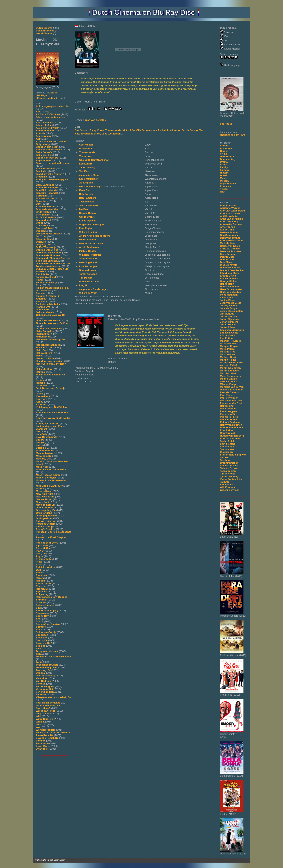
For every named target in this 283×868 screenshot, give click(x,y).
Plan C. (40, 551)
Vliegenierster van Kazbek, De (53, 697)
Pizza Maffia (43, 548)
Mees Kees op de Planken (51, 470)
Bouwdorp (42, 201)
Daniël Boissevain (90, 282)
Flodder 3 (41, 301)
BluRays (42, 95)
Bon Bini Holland (46, 190)
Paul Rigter (86, 228)
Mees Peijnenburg (230, 376)
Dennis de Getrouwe (91, 243)
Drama (224, 162)
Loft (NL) (41, 442)
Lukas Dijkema (88, 221)
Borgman (41, 196)
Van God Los (43, 681)
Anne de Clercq (229, 222)
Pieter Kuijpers (229, 411)
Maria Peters (227, 349)
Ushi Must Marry (45, 676)
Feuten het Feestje (47, 282)
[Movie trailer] (128, 67)
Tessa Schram (228, 471)
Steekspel (42, 638)
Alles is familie (44, 122)
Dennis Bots (227, 257)
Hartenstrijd (43, 337)
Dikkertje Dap (44, 239)
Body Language (45, 185)
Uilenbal (41, 673)
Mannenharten (44, 451)
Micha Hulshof (87, 240)
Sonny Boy (42, 616)
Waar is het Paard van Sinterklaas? (49, 707)
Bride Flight (43, 212)
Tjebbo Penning (229, 476)
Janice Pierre (228, 300)
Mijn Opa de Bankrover (49, 486)
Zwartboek (42, 749)
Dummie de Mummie (48, 255)
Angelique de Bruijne (91, 224)
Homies (40, 372)
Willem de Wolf (88, 293)
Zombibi (41, 741)
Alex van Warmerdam (232, 211)
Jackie (40, 394)
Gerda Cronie (87, 217)
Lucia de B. (43, 448)
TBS (38, 648)
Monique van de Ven (232, 387)
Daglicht (41, 231)
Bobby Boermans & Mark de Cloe (231, 242)
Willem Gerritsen (230, 490)
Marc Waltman (228, 344)
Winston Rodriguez (90, 255)
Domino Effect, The (47, 250)
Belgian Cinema (45, 31)
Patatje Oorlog (44, 526)
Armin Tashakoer (89, 247)
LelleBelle (42, 434)
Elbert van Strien (230, 273)
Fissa (39, 285)
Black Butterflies (46, 169)
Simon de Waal (88, 270)
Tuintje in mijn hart (47, 667)
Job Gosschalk (229, 316)
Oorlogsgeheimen (46, 516)
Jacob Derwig (190, 130)
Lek (38, 432)
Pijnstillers (42, 545)
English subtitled (47, 98)
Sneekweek (43, 613)
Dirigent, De (43, 244)
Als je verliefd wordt (48, 128)
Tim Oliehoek (228, 474)
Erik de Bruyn (228, 276)
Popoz (40, 556)
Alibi (39, 112)
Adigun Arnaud (88, 259)
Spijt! (39, 629)
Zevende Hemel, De (47, 738)
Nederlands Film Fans (233, 135)
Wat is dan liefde (46, 711)
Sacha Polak (227, 441)
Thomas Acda (113, 130)
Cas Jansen (82, 130)
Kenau (40, 402)
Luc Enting (226, 338)
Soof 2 (40, 621)
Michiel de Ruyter (46, 478)
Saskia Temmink (89, 205)
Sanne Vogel (227, 447)
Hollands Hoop (45, 369)
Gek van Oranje (45, 312)
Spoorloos (42, 635)
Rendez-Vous (44, 583)
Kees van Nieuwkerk (232, 330)
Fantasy (225, 170)
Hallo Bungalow (45, 331)
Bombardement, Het (48, 188)
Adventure (226, 148)
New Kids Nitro (45, 494)
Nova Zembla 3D (45, 505)
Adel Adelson (228, 205)
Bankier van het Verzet (49, 150)
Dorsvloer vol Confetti (49, 253)
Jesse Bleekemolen (231, 311)
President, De (44, 559)
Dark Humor (227, 156)
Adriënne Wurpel (230, 208)
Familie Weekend (46, 277)
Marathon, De (44, 456)
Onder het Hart (44, 507)
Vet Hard (41, 695)
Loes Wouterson (111, 134)
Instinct (40, 380)
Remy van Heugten (231, 425)
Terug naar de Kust (47, 651)
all (56, 93)
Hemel (40, 356)
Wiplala (40, 722)
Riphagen (42, 592)
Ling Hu (84, 285)
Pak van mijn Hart (46, 521)
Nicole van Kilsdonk (232, 390)
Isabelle (40, 383)
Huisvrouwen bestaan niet (51, 375)
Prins (39, 562)
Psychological (228, 184)
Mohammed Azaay (90, 186)
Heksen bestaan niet (48, 345)
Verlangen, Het (44, 689)
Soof (39, 619)
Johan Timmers (229, 322)
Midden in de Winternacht (51, 480)
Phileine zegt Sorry (47, 543)
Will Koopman (228, 487)
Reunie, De (42, 589)
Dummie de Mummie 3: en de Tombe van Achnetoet (53, 265)
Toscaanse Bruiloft (47, 665)
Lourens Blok (228, 335)
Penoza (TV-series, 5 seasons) (53, 532)
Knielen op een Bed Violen (51, 407)
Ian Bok (83, 209)
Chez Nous (42, 225)
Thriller (224, 189)
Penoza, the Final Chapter (51, 537)
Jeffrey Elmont (228, 306)
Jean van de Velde (231, 303)
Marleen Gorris (229, 357)
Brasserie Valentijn (47, 209)
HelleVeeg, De (44, 353)
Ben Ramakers (88, 198)
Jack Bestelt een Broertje (51, 388)
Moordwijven (43, 491)
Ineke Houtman (229, 295)
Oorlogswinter (44, 518)
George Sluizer (229, 281)
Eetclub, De (43, 274)
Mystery (225, 181)
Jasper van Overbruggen (93, 289)
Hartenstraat (43, 334)
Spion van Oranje (46, 632)
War (222, 192)
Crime (224, 154)
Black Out (42, 171)
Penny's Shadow (46, 529)
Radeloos (41, 575)
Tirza (39, 654)
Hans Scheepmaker (231, 289)
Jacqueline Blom (90, 134)
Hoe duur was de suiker (50, 361)
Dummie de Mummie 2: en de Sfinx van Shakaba (53, 259)
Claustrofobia (44, 228)
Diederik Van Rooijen (232, 270)
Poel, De (41, 554)
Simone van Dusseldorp (227, 451)
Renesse (41, 586)
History (224, 173)
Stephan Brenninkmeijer (229, 461)
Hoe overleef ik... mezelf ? (51, 364)
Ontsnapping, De (46, 510)
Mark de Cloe (228, 352)
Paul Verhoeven (229, 398)
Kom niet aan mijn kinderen (52, 413)
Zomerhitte (42, 743)
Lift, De (40, 440)
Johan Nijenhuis (229, 319)
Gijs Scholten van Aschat (151, 130)
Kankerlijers (43, 396)
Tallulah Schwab (230, 468)
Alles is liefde (44, 125)
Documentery (228, 159)
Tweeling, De (43, 670)
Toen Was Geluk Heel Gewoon (53, 657)
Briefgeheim (43, 215)
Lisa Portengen (88, 266)
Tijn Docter (85, 278)
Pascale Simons (229, 392)
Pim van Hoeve (229, 419)
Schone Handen (45, 605)
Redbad (40, 581)
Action (224, 146)
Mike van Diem (228, 381)
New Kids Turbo (45, 497)
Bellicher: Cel (44, 155)
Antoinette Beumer (231, 224)
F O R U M (226, 124)
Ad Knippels (86, 183)
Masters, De (43, 459)
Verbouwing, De (45, 686)
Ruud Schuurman (230, 438)
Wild (39, 716)
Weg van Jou (43, 714)
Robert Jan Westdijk (232, 428)
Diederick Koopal (230, 268)
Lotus (39, 445)
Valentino (41, 678)
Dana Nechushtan (230, 251)
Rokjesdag (42, 594)
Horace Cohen (87, 213)
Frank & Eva (43, 307)
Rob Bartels (86, 194)
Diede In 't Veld (229, 265)
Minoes (40, 488)
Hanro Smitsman (230, 287)
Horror (224, 175)
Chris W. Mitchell (230, 249)
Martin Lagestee (229, 371)
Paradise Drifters (46, 524)
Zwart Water (43, 746)
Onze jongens (44, 513)
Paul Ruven (227, 395)
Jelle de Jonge (228, 308)
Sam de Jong (228, 444)
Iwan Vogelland (88, 262)
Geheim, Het (43, 310)
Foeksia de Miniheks (48, 304)
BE (52, 93)
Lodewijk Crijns (229, 333)
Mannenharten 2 (45, 453)
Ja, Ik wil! (41, 385)
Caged (40, 223)
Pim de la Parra (229, 417)
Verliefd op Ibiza (45, 692)
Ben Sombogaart (230, 235)
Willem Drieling (88, 232)
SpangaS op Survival (48, 624)
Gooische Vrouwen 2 (48, 320)
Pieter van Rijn (228, 414)
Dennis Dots (227, 259)
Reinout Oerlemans (231, 422)
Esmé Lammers (229, 278)
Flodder (40, 293)
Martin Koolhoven (230, 368)
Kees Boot (85, 190)
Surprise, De (43, 643)
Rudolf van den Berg (232, 436)
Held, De (41, 350)
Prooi (39, 564)
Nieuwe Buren (44, 499)
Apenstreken (43, 136)
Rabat (39, 573)
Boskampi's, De (45, 198)
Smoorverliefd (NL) (47, 611)
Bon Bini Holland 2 (47, 193)
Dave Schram (228, 254)
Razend (40, 578)
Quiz (39, 570)
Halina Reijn (227, 284)
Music (224, 178)
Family (224, 167)
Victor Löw (129, 130)
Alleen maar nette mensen (51, 117)
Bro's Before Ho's (46, 217)
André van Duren (230, 213)
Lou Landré (174, 130)
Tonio (39, 662)
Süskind (41, 646)
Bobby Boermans (230, 238)
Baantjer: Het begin (47, 147)
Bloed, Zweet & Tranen (49, 174)
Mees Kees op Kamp (48, 475)
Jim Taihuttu (227, 314)
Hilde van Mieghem (231, 292)
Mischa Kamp (228, 384)
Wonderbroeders (46, 730)
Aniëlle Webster (229, 216)
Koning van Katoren (48, 423)
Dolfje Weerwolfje (46, 247)
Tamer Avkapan (88, 274)
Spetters (41, 627)
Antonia (41, 133)
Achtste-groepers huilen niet (53, 106)
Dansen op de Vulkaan (49, 234)
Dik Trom (41, 236)
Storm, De (42, 640)
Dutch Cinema (44, 28)
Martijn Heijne (228, 360)
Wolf (39, 727)
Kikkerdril (42, 404)
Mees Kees (42, 467)
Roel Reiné (226, 430)
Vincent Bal (227, 485)
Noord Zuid (42, 502)
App (38, 139)
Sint (38, 608)
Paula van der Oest (231, 400)
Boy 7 (39, 204)
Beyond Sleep (44, 160)
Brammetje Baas (46, 207)
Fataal (39, 280)
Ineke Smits (227, 297)
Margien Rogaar (229, 346)
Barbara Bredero (230, 232)
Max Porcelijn (228, 373)
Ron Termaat (227, 433)
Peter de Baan (228, 409)
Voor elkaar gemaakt (48, 703)
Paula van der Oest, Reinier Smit (231, 405)
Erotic (224, 165)
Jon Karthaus (228, 325)
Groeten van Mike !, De (49, 329)
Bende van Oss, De (47, 158)
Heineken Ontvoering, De (51, 339)
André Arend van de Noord (95, 236)
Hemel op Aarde (45, 358)
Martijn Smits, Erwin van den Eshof (232, 364)
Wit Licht (41, 724)
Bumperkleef (43, 220)
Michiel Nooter (88, 251)
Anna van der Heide (231, 219)
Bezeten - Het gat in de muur (53, 163)
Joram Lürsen (228, 327)
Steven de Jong (229, 466)
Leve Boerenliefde (46, 437)
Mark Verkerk (228, 354)
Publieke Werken (46, 567)
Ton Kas (84, 171)
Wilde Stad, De (44, 719)
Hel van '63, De (44, 348)
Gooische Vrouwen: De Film (52, 323)
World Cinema (44, 33)
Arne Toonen (228, 227)
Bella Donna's (44, 152)
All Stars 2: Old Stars (48, 114)
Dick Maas (226, 262)
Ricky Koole (97, 130)
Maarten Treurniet (230, 341)
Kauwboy (41, 399)
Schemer (41, 602)
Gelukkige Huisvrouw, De (51, 315)
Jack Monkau (87, 202)
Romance (226, 186)
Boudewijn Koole (230, 246)
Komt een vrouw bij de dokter (53, 418)
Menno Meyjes (228, 379)
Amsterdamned (45, 131)
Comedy (225, 151)
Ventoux (41, 684)
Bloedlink (41, 177)
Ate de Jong (227, 230)
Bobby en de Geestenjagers (52, 179)
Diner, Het (42, 242)
